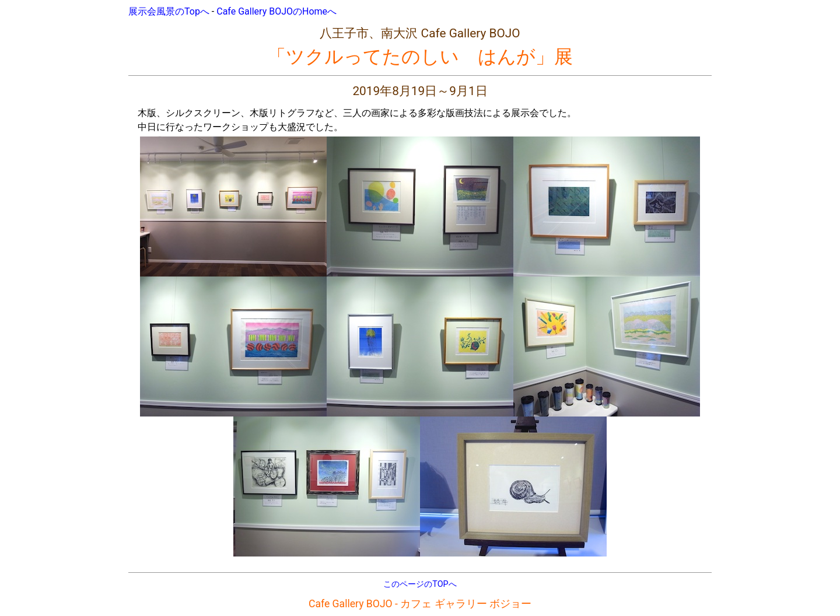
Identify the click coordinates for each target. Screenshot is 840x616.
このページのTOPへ (420, 584)
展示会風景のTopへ (169, 11)
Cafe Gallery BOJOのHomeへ (276, 11)
